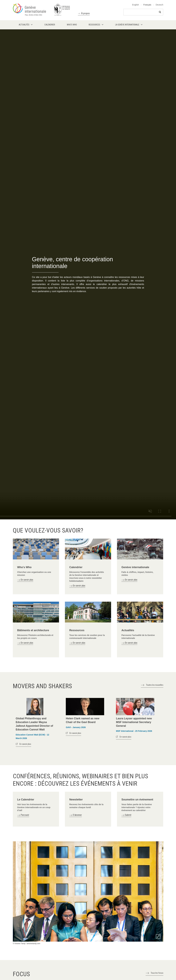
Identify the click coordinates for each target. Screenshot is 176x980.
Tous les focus (157, 973)
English (136, 5)
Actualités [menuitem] (24, 25)
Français (147, 5)
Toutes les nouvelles (155, 685)
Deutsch (159, 5)
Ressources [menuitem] (94, 25)
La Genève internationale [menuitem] (127, 25)
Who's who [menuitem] (72, 25)
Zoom (158, 936)
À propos (85, 13)
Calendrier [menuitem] (50, 25)
